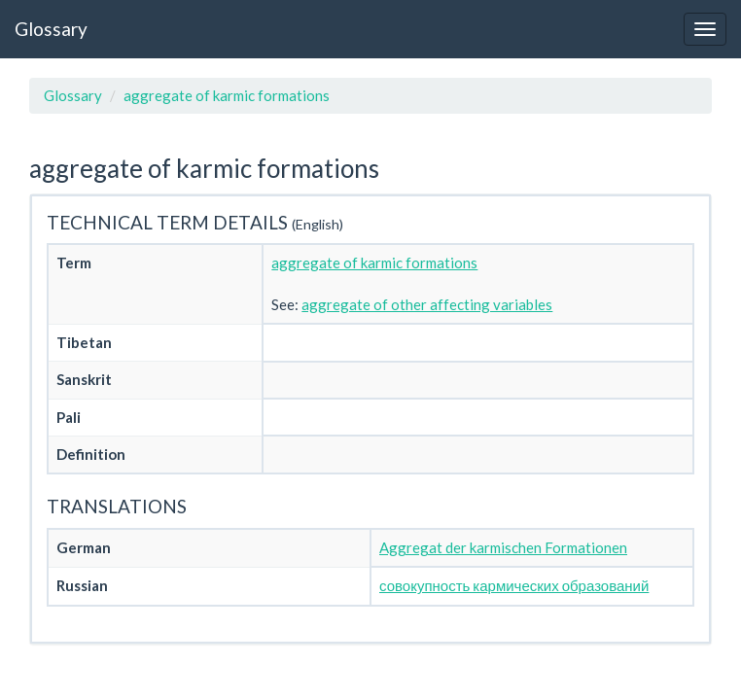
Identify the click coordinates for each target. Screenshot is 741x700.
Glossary (51, 29)
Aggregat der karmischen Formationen (503, 547)
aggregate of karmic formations (227, 95)
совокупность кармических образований (514, 585)
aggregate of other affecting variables (427, 304)
